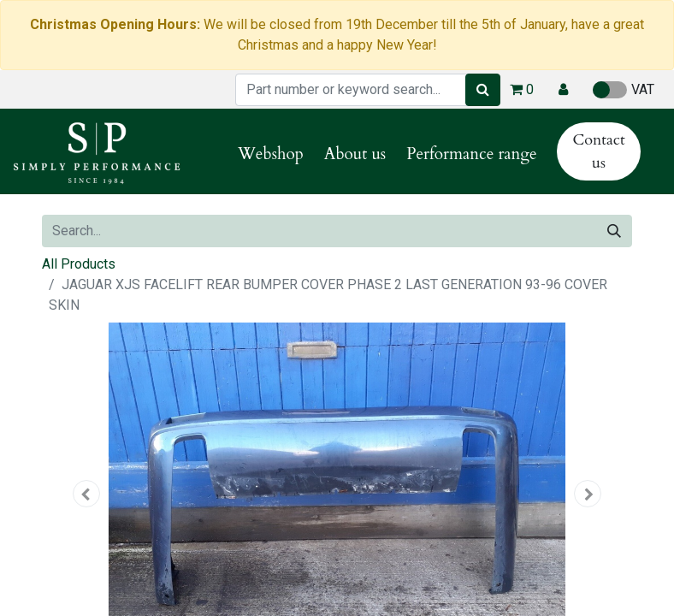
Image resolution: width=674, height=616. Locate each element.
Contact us (598, 151)
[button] (563, 90)
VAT (624, 90)
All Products (79, 264)
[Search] (483, 90)
